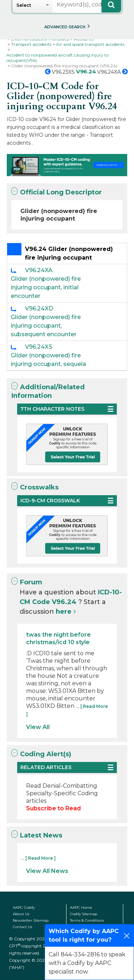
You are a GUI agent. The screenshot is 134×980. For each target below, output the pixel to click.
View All (38, 727)
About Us (21, 914)
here (64, 612)
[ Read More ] (41, 858)
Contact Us (23, 927)
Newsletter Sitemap (31, 920)
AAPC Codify (24, 907)
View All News (47, 871)
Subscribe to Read (53, 808)
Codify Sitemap (84, 914)
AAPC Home (81, 907)
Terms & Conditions (87, 920)
